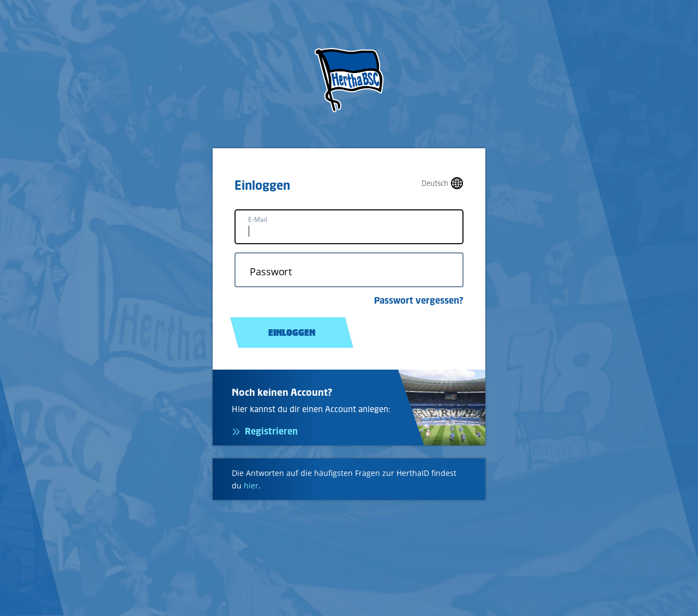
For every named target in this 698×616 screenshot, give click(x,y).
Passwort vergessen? (419, 300)
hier (251, 485)
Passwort (271, 272)
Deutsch (435, 183)
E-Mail (258, 219)
